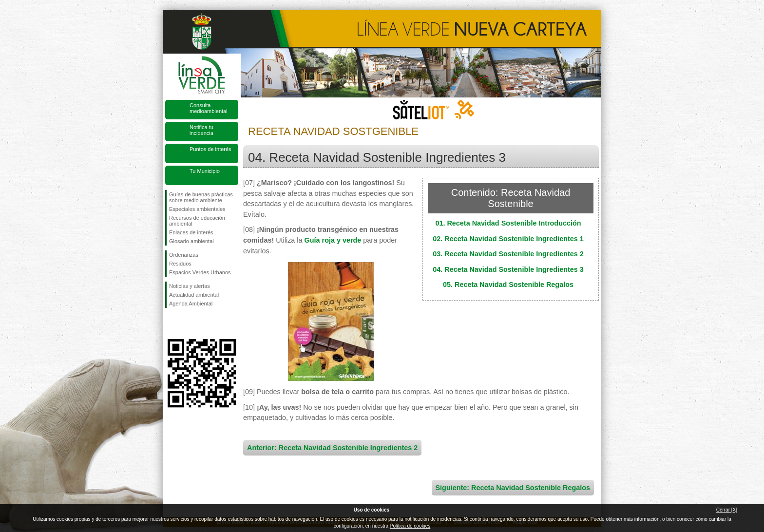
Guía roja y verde (333, 240)
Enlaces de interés (191, 232)
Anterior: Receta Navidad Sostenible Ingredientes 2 (332, 448)
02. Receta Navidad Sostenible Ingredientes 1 (508, 239)
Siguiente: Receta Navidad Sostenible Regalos (513, 488)
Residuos (180, 264)
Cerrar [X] (727, 510)
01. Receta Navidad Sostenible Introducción (508, 223)
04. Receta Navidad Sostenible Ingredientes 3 (508, 269)
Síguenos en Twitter (187, 323)
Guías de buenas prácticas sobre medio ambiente (201, 197)
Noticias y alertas (190, 286)
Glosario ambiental (191, 241)
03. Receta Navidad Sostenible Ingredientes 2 (508, 254)
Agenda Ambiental (191, 304)
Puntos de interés (210, 149)
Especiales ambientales (197, 209)
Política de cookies (410, 526)
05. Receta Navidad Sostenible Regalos (508, 285)
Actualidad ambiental (194, 295)
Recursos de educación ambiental (197, 221)
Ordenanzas (184, 255)
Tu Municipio (205, 171)
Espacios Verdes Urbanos (200, 272)
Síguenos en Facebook (171, 323)
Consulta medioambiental (209, 108)
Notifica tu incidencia (201, 130)
